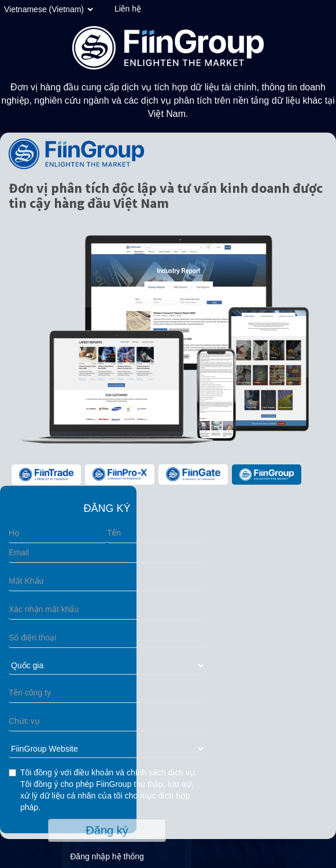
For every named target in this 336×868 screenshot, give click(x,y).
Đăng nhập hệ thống (107, 856)
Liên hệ (128, 9)
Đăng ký (107, 830)
